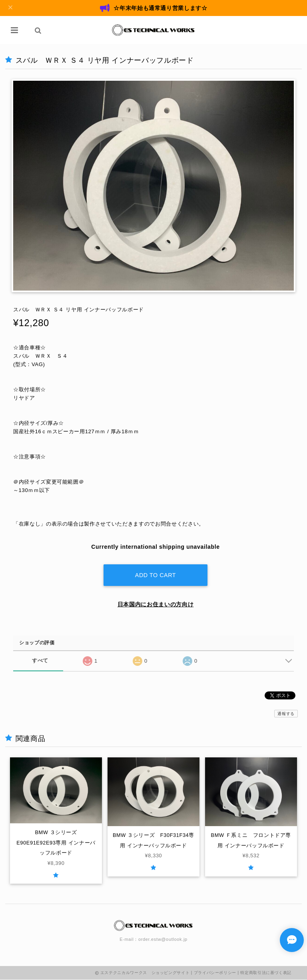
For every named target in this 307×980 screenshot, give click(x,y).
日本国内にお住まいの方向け (156, 604)
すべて (40, 660)
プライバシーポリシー (215, 973)
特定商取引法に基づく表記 (266, 973)
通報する (286, 713)
